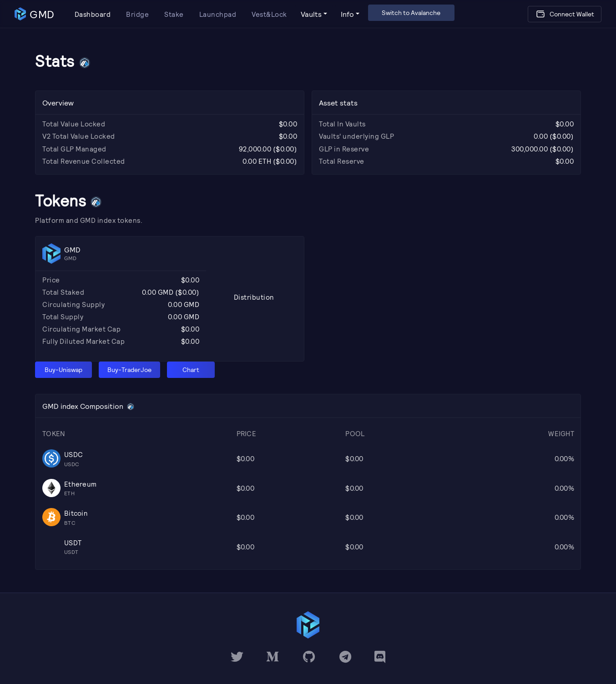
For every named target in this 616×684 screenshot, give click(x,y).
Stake (174, 14)
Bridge (137, 14)
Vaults (311, 14)
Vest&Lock (269, 14)
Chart (191, 370)
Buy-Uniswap (63, 370)
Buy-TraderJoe (129, 370)
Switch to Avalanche (411, 13)
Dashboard (93, 14)
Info (347, 14)
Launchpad (218, 14)
